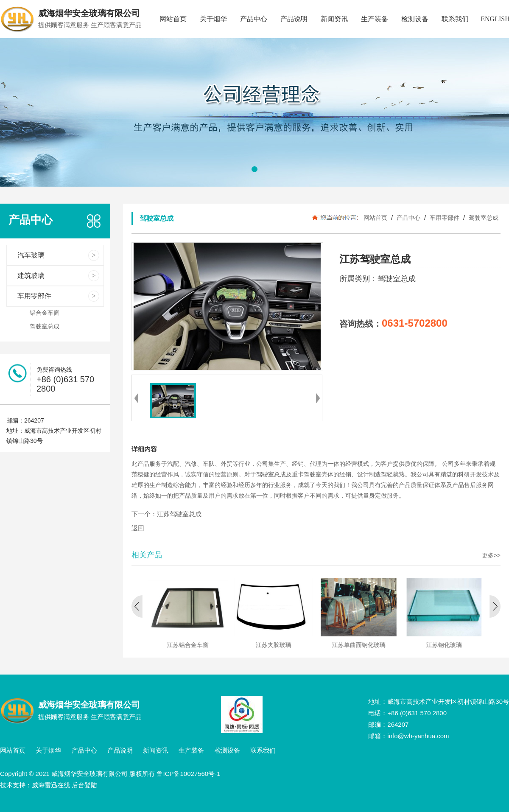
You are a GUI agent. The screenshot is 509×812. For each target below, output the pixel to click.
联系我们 (455, 19)
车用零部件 (445, 218)
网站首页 (173, 19)
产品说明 (294, 19)
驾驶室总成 (483, 218)
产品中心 (254, 19)
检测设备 (415, 19)
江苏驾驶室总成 (179, 514)
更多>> (491, 555)
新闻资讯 (334, 19)
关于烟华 (213, 19)
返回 (138, 528)
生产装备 (375, 19)
